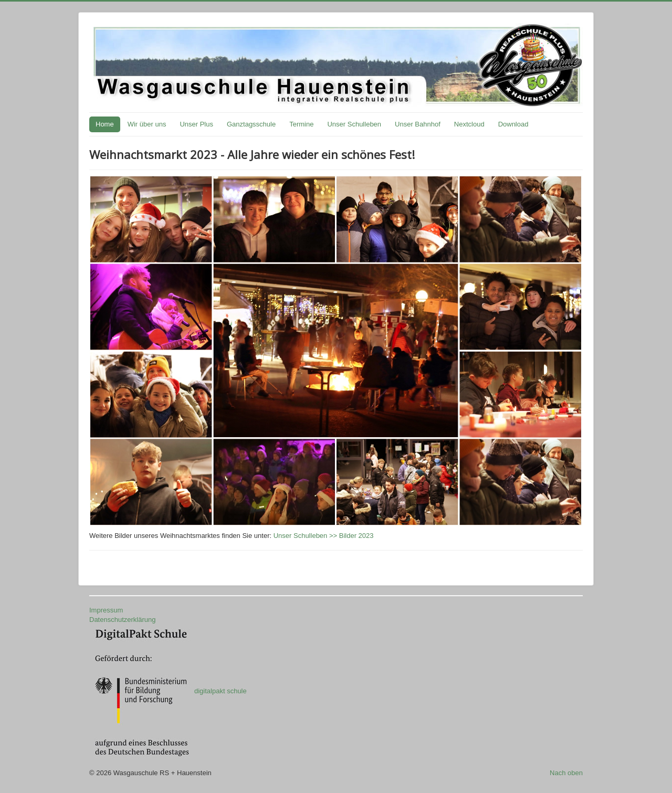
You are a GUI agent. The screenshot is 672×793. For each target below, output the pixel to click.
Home (105, 124)
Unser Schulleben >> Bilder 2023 (324, 536)
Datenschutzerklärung (122, 620)
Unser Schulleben (354, 124)
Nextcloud (469, 124)
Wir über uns (147, 124)
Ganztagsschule (251, 124)
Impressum (106, 610)
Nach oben (566, 773)
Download (513, 124)
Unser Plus (196, 124)
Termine (301, 124)
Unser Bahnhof (418, 124)
